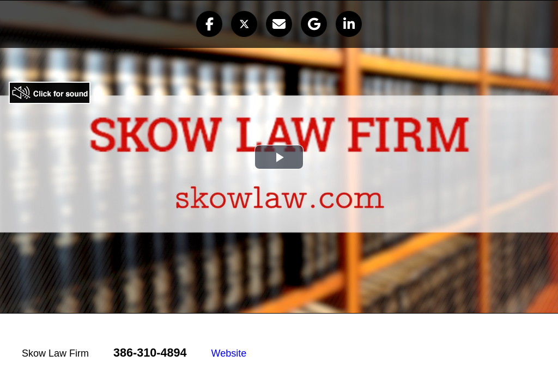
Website (229, 353)
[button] (209, 24)
